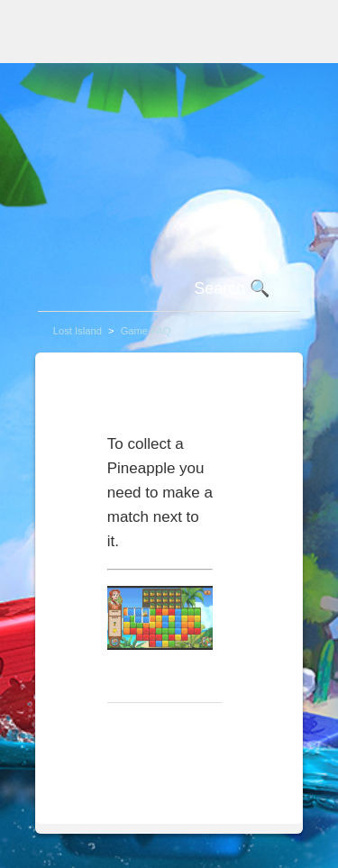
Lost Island (78, 331)
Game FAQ (146, 331)
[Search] (169, 289)
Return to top (159, 731)
